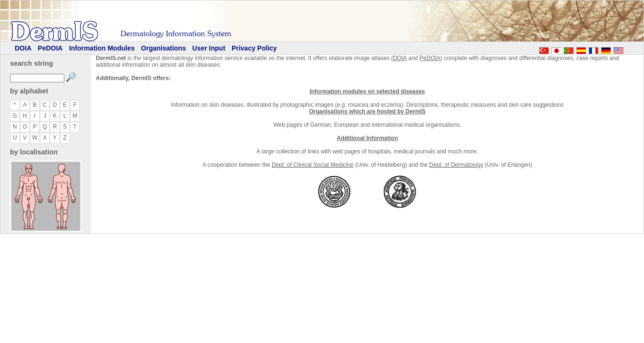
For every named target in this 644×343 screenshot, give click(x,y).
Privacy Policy (254, 48)
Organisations (164, 48)
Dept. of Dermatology (456, 165)
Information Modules (102, 48)
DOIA (23, 48)
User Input (209, 48)
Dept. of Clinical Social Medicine (312, 165)
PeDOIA (50, 48)
